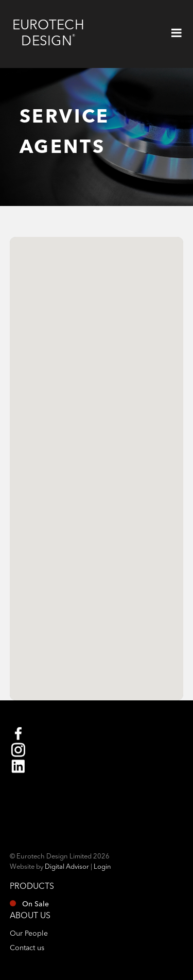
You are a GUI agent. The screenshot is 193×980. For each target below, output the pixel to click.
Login (102, 867)
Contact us (27, 948)
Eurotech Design (48, 34)
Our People (29, 934)
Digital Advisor (67, 867)
